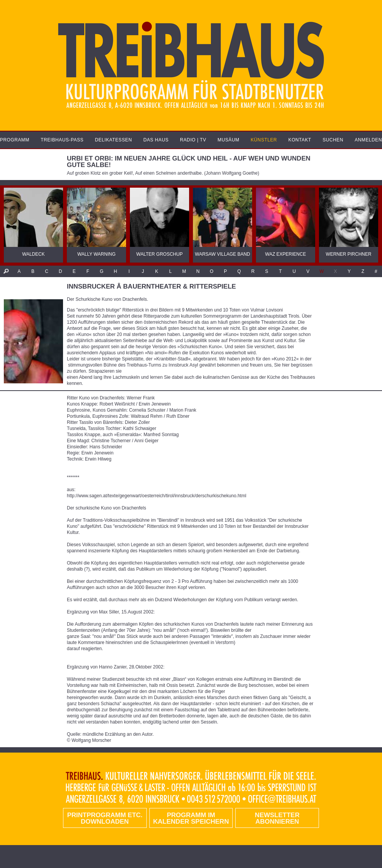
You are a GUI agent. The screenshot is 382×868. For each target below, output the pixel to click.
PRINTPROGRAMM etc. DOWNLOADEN (105, 818)
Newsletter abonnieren (277, 818)
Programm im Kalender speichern (191, 818)
